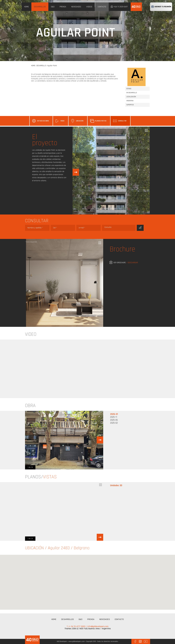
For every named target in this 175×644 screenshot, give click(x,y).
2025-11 (114, 417)
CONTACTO (102, 7)
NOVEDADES (76, 7)
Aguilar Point (52, 66)
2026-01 (114, 414)
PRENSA (63, 7)
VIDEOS (89, 7)
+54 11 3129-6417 (121, 7)
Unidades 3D (116, 485)
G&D (53, 7)
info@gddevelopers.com (98, 626)
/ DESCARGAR (132, 263)
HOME (27, 7)
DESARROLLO (41, 66)
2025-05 (114, 420)
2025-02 (114, 423)
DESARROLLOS (40, 7)
